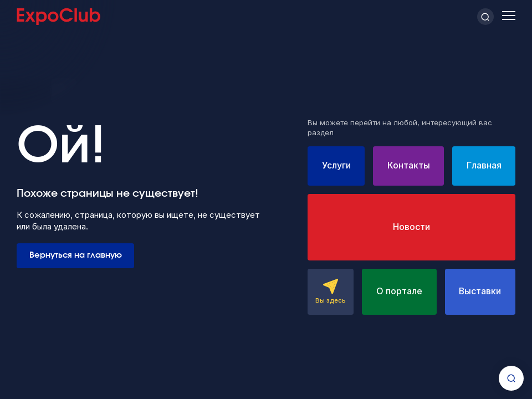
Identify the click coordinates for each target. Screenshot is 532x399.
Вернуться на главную (76, 255)
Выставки (480, 291)
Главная (484, 165)
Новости (411, 227)
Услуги (336, 165)
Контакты (409, 165)
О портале (399, 291)
